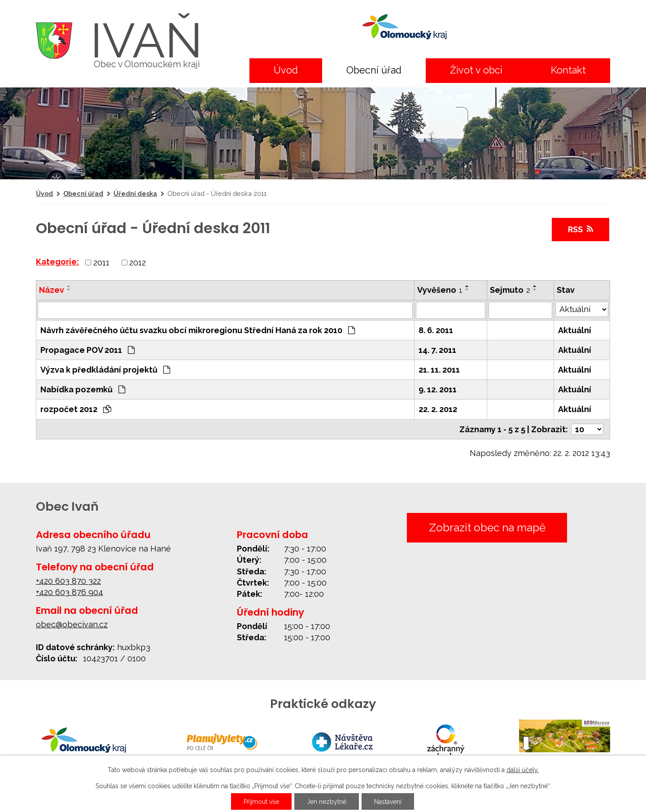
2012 (137, 263)
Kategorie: (57, 262)
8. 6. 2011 (436, 330)
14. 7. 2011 (437, 350)
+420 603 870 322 (68, 581)
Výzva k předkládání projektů (105, 370)
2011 (101, 263)
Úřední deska (135, 193)
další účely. (523, 770)
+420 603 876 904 (70, 592)
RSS (581, 229)
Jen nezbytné (327, 802)
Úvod (286, 70)
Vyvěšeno (440, 290)
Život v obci (476, 70)
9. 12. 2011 (438, 389)
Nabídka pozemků (83, 389)
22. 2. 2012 (438, 409)
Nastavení (388, 802)
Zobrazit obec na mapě (487, 528)
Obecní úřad (374, 70)
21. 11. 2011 (439, 370)
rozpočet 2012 (76, 409)
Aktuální (575, 330)
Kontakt (568, 70)
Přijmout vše (261, 802)
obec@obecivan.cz (72, 624)
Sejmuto (510, 290)
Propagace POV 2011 (87, 350)
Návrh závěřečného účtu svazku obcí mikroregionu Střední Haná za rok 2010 (198, 330)
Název (52, 290)
